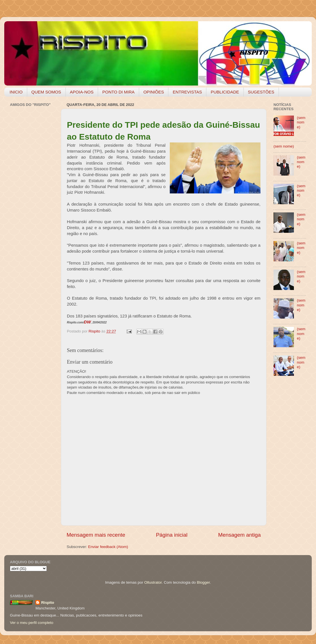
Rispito (48, 603)
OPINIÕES (154, 92)
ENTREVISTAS (187, 92)
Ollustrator (153, 582)
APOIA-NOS (82, 92)
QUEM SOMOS (46, 92)
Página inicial (172, 535)
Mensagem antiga (239, 535)
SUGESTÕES (261, 92)
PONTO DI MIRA (118, 92)
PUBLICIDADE (225, 92)
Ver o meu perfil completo (32, 623)
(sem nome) (301, 122)
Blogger (203, 582)
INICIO (16, 92)
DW (87, 322)
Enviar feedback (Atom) (108, 547)
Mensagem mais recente (96, 535)
